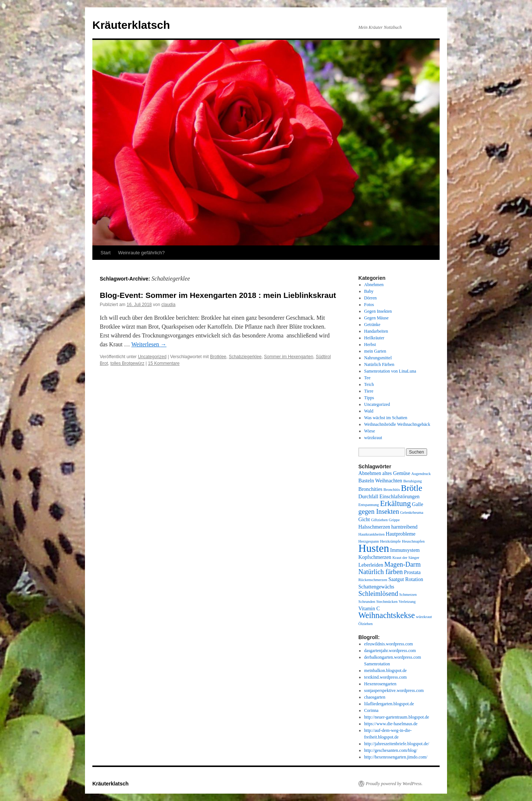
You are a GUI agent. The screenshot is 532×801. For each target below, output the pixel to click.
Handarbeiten (376, 331)
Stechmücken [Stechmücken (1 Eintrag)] (387, 602)
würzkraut (373, 438)
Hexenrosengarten (380, 684)
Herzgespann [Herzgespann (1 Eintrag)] (369, 541)
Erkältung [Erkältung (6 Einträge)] (395, 503)
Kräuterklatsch (131, 25)
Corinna (371, 710)
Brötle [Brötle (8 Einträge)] (412, 488)
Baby (369, 291)
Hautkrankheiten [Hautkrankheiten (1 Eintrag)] (371, 534)
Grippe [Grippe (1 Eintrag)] (394, 520)
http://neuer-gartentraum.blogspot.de (397, 717)
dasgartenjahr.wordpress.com (390, 651)
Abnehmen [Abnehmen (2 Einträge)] (370, 473)
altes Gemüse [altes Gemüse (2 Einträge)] (396, 473)
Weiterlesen (149, 344)
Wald (369, 411)
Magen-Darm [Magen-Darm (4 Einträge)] (402, 564)
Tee (367, 378)
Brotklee (218, 357)
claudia (168, 305)
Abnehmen (374, 285)
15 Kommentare (164, 363)
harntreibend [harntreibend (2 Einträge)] (404, 527)
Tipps (369, 398)
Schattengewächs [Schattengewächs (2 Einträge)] (376, 587)
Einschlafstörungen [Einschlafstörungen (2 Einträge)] (400, 496)
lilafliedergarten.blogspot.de (389, 704)
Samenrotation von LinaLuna (390, 371)
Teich (369, 384)
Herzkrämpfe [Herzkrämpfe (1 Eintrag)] (391, 541)
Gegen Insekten (378, 311)
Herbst (370, 345)
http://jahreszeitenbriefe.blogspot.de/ (397, 744)
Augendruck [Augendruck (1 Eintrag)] (421, 474)
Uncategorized (152, 357)
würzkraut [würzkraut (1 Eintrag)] (424, 617)
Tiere (369, 391)
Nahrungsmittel (378, 358)
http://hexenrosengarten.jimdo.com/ (396, 757)
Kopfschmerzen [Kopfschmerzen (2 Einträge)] (375, 557)
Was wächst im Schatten (386, 418)
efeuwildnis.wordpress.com (389, 644)
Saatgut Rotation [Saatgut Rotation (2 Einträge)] (406, 579)
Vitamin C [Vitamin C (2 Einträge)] (369, 608)
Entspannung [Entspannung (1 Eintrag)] (369, 505)
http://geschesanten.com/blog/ (391, 750)
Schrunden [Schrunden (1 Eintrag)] (367, 602)
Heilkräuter (374, 338)
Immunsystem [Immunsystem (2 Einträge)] (405, 550)
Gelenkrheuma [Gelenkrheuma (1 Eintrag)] (412, 512)
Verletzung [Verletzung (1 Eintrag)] (407, 602)
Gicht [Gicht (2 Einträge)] (364, 519)
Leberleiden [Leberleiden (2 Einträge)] (371, 565)
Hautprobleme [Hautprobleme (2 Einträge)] (401, 534)
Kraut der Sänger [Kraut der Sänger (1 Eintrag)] (406, 558)
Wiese (370, 431)
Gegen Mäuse (376, 318)
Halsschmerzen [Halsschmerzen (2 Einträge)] (374, 527)
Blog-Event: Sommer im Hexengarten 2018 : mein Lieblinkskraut (218, 295)
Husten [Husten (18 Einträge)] (374, 548)
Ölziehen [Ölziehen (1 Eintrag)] (365, 624)
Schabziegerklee (245, 357)
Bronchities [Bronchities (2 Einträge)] (370, 489)
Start (105, 253)
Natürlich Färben (379, 364)
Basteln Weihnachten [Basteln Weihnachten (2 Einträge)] (380, 481)
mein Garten (375, 351)
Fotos (369, 305)
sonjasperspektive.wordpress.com (394, 690)
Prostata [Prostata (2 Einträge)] (412, 572)
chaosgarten (375, 697)
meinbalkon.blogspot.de (386, 671)
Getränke (372, 325)
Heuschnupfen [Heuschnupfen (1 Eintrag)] (413, 541)
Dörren (371, 298)
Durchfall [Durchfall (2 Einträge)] (368, 496)
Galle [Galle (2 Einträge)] (418, 504)
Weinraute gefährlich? (141, 253)
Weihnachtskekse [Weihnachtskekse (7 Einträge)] (387, 615)
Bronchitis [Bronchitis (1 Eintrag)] (392, 490)
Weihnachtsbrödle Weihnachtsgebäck (397, 424)
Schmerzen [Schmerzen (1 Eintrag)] (408, 595)
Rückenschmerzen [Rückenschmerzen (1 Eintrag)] (373, 580)
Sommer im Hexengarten (289, 357)
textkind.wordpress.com (386, 677)
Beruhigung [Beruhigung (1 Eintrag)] (413, 481)
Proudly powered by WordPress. (394, 784)
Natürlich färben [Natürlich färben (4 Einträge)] (381, 572)
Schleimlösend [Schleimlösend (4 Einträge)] (378, 594)
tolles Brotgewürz (127, 363)
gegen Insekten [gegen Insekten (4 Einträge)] (379, 512)
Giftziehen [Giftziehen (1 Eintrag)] (379, 520)
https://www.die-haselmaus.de (391, 724)
